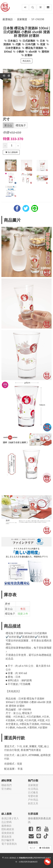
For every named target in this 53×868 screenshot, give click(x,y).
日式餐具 (33, 793)
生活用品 (33, 789)
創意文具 (33, 803)
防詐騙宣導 (8, 840)
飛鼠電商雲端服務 (27, 862)
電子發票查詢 (9, 844)
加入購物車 (12, 152)
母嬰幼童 (33, 796)
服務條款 (7, 826)
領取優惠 (45, 848)
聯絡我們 (7, 785)
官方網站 (7, 789)
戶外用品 (33, 800)
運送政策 (7, 837)
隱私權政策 (8, 829)
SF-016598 (38, 19)
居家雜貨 (22, 19)
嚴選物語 (8, 19)
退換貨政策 (8, 833)
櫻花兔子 (21, 125)
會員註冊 (7, 818)
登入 (16, 818)
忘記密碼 (7, 822)
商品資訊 (27, 61)
